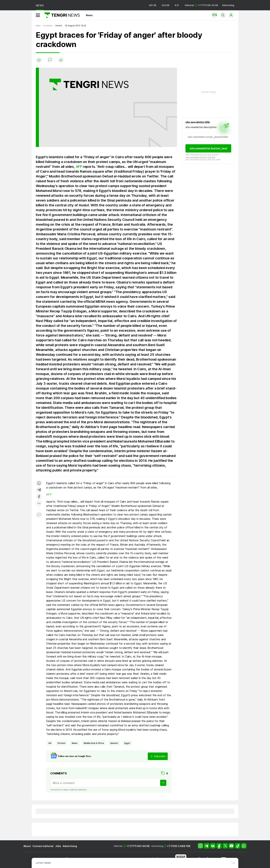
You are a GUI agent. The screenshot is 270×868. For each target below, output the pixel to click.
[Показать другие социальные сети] (39, 504)
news (75, 743)
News (89, 15)
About (27, 846)
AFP (79, 167)
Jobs (58, 846)
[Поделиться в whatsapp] (39, 483)
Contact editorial (43, 846)
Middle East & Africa (94, 743)
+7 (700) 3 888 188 (179, 846)
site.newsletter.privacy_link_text (200, 157)
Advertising (228, 5)
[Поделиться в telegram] (39, 490)
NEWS (40, 5)
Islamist (114, 743)
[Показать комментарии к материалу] (39, 515)
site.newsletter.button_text (208, 148)
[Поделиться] (61, 60)
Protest (62, 743)
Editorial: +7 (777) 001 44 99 (201, 5)
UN (50, 743)
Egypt (127, 743)
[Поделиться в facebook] (39, 497)
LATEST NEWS (43, 863)
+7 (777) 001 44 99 (138, 846)
